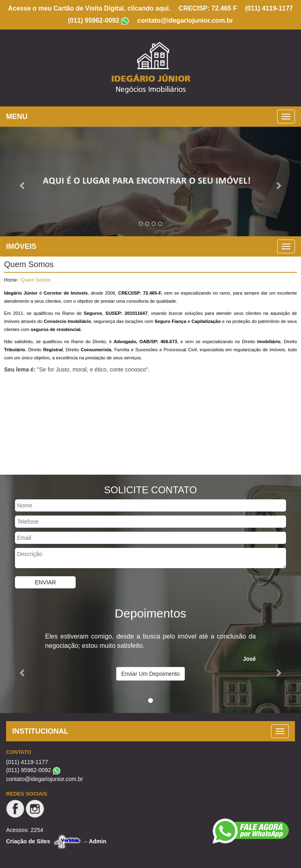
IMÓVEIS (21, 246)
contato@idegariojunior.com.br (185, 20)
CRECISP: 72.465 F (208, 8)
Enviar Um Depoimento (151, 674)
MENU (17, 117)
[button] (23, 181)
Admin (98, 841)
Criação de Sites (28, 841)
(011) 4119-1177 (269, 8)
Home (11, 280)
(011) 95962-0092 (94, 20)
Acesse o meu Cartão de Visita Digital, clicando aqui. (89, 8)
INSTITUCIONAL (40, 731)
